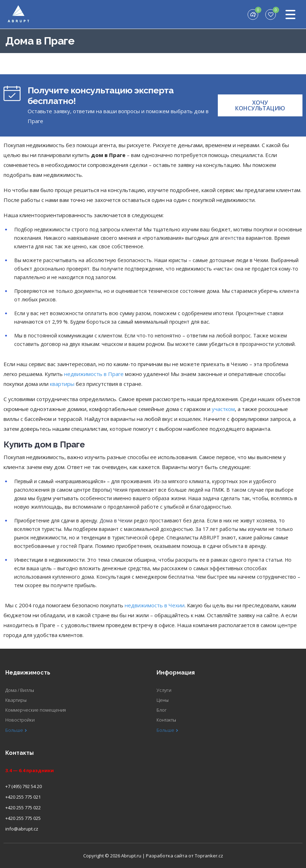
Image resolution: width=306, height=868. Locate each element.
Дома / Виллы (20, 690)
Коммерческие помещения (36, 710)
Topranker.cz (209, 856)
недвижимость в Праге (94, 374)
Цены (163, 700)
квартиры (62, 384)
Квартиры (16, 700)
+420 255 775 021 (23, 797)
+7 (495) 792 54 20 (24, 786)
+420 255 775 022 (23, 808)
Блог (162, 710)
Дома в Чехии (116, 520)
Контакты (166, 720)
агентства (232, 238)
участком (223, 409)
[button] (260, 105)
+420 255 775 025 (23, 818)
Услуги (164, 690)
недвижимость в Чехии (155, 605)
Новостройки (20, 720)
